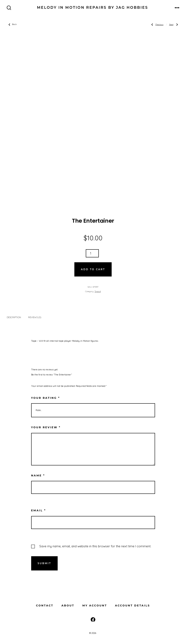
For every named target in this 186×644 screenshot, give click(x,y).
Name (38, 475)
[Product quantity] (92, 253)
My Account (95, 606)
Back (12, 24)
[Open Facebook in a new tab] (93, 620)
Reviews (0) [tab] (35, 317)
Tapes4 (98, 291)
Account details (133, 606)
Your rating (46, 398)
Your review (46, 427)
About (68, 606)
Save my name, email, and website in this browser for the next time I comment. (95, 546)
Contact (45, 606)
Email (39, 510)
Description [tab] (14, 317)
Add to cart (93, 269)
